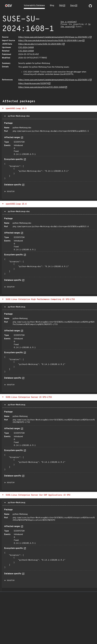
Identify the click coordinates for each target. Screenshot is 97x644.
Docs (72, 6)
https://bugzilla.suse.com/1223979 (33, 84)
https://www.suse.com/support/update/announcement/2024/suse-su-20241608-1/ (54, 37)
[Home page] (9, 6)
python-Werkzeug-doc (18, 116)
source (11, 191)
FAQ (61, 6)
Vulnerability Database (34, 6)
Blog (52, 6)
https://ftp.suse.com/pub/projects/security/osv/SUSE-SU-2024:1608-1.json (50, 41)
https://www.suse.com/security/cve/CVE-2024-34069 (41, 87)
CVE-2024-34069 (26, 48)
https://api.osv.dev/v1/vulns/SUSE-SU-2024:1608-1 (40, 44)
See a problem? (69, 22)
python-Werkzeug (16, 307)
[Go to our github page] (90, 7)
